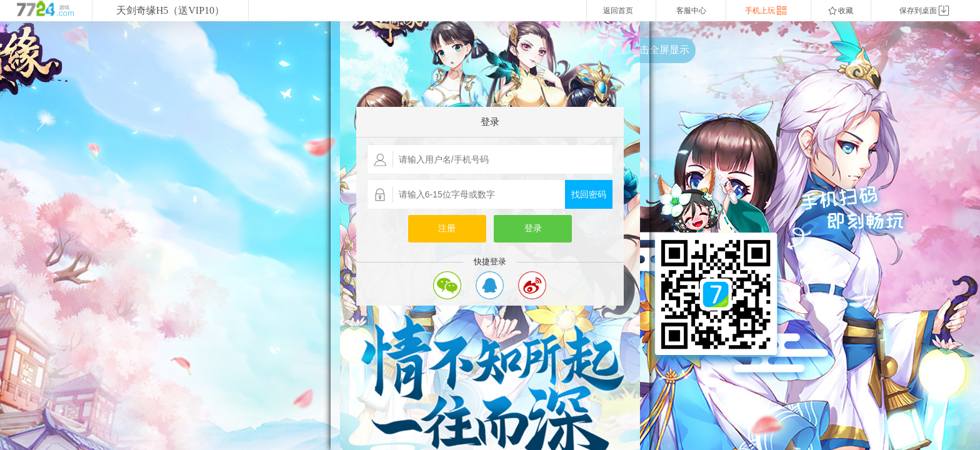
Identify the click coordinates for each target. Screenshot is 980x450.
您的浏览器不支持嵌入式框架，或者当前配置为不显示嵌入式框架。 (490, 236)
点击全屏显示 (659, 50)
